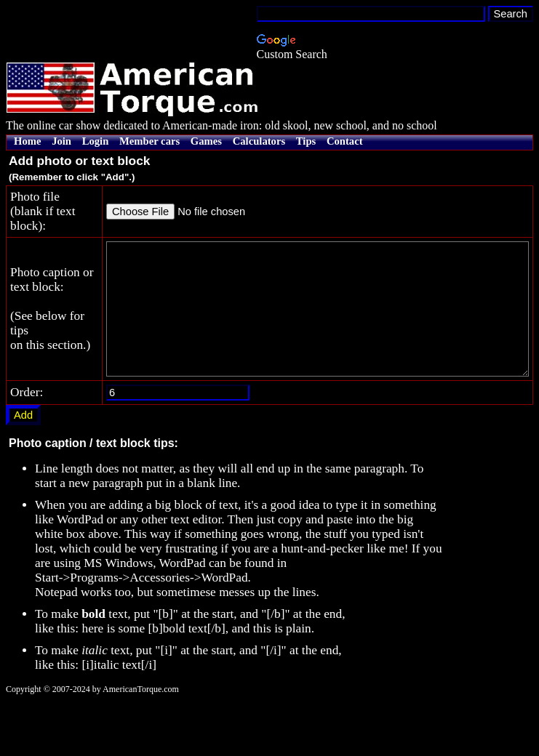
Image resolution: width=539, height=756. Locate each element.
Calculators (259, 141)
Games (206, 141)
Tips (306, 141)
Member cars (149, 141)
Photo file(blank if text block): (32, 226)
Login (96, 141)
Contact (345, 141)
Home (27, 141)
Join (61, 141)
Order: (27, 447)
